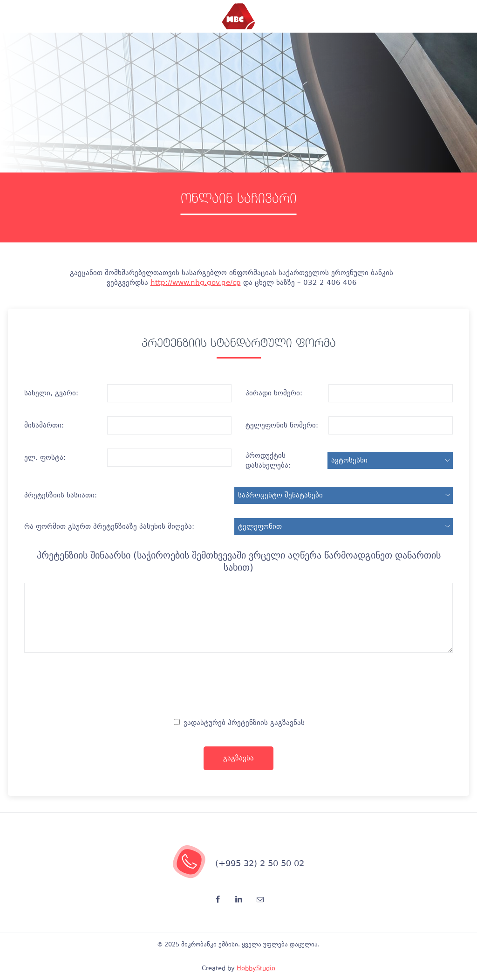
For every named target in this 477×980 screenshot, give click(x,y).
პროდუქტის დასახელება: (268, 460)
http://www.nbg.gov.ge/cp (196, 283)
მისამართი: (44, 425)
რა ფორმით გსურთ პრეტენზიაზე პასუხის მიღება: (109, 526)
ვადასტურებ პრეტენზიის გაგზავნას (239, 723)
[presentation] (238, 688)
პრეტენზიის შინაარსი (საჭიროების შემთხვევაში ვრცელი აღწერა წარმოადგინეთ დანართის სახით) (239, 561)
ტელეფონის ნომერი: (282, 425)
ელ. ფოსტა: (45, 457)
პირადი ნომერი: (274, 393)
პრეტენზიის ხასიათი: (61, 495)
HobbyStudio (256, 968)
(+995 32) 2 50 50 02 (260, 863)
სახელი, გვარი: (51, 393)
